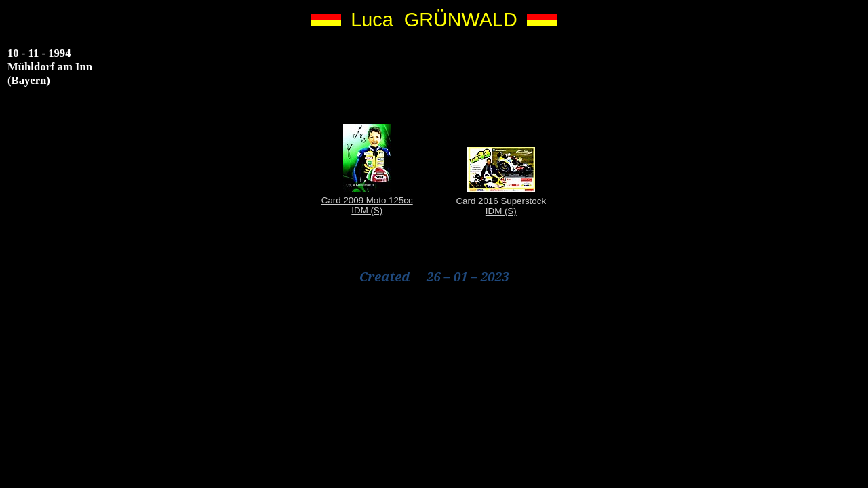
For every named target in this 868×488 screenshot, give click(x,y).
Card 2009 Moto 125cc (367, 200)
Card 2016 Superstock (501, 201)
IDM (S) (367, 210)
